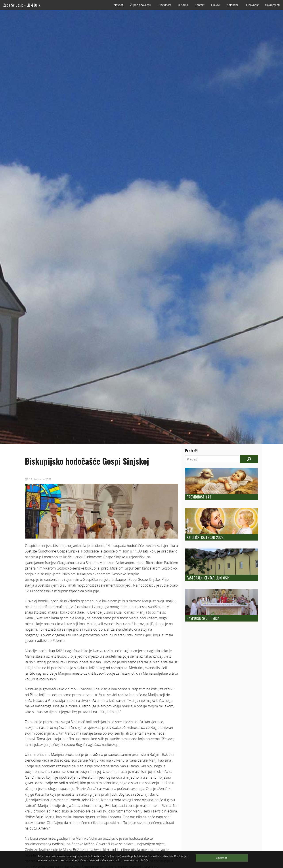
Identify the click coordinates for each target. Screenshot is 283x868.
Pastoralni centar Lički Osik (208, 578)
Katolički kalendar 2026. (205, 537)
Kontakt (199, 5)
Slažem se (222, 858)
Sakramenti (272, 5)
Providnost (164, 5)
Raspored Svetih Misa (203, 618)
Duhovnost (252, 5)
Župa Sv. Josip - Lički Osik (22, 5)
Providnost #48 (199, 497)
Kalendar (232, 5)
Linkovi (216, 5)
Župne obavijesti (141, 5)
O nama (183, 5)
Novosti (119, 5)
